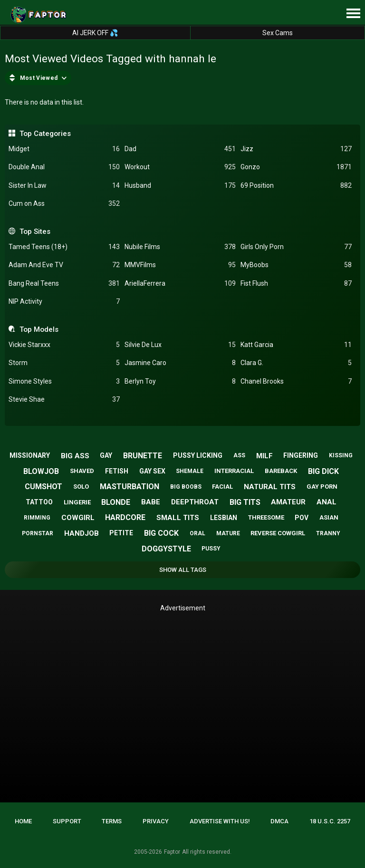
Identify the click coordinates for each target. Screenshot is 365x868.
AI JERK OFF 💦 (95, 33)
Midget (64, 149)
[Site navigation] (353, 14)
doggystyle (166, 549)
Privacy (156, 821)
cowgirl (78, 518)
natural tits (270, 487)
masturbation (130, 487)
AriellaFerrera (180, 284)
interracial (234, 471)
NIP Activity (64, 302)
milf (264, 456)
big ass (75, 456)
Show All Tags (183, 570)
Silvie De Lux (180, 345)
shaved (82, 471)
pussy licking (198, 455)
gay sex (152, 471)
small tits (178, 518)
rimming (37, 518)
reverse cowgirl (278, 533)
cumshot (43, 487)
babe (151, 502)
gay (106, 455)
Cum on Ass (64, 204)
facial (222, 487)
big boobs (186, 487)
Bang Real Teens (64, 284)
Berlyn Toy (180, 381)
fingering (301, 455)
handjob (82, 533)
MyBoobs (296, 265)
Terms (112, 821)
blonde (116, 502)
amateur (288, 502)
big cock (161, 533)
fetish (117, 471)
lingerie (77, 502)
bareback (281, 471)
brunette (143, 456)
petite (121, 533)
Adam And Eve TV (64, 265)
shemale (190, 471)
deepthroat (195, 502)
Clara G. (296, 363)
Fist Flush (296, 284)
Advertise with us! (220, 821)
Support (67, 821)
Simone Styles (64, 381)
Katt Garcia (296, 345)
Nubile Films (180, 247)
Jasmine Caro (180, 363)
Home (23, 821)
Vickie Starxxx (64, 345)
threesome (266, 517)
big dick (323, 471)
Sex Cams (278, 33)
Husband (180, 186)
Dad (180, 149)
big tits (245, 502)
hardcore (125, 517)
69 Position (296, 186)
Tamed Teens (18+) (64, 247)
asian (329, 517)
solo (81, 487)
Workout (180, 167)
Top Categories (45, 134)
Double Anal (64, 167)
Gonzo (296, 167)
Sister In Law (64, 186)
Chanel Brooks (296, 381)
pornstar (38, 533)
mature (228, 533)
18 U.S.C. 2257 (330, 821)
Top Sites (35, 231)
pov (302, 518)
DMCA (279, 821)
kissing (341, 455)
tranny (328, 533)
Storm (64, 363)
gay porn (322, 487)
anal (327, 502)
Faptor (172, 852)
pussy (211, 549)
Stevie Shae (64, 400)
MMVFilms (180, 265)
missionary (30, 455)
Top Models (39, 329)
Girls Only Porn (296, 247)
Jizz (296, 149)
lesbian (224, 518)
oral (197, 533)
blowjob (41, 471)
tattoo (39, 502)
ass (239, 455)
